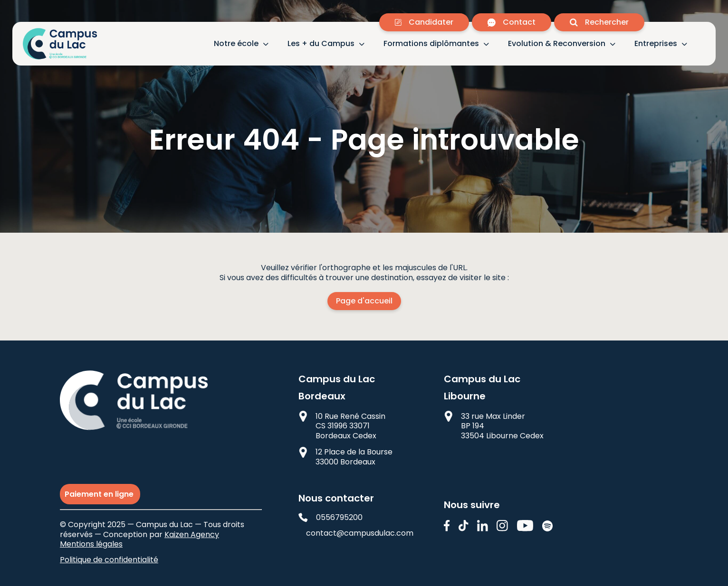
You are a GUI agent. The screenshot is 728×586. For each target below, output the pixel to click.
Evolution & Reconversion (557, 44)
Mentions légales (91, 544)
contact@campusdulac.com (357, 534)
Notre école (236, 44)
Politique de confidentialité (109, 560)
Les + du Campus (321, 44)
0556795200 (330, 518)
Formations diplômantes (431, 44)
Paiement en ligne (100, 494)
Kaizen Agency (192, 534)
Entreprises (656, 44)
